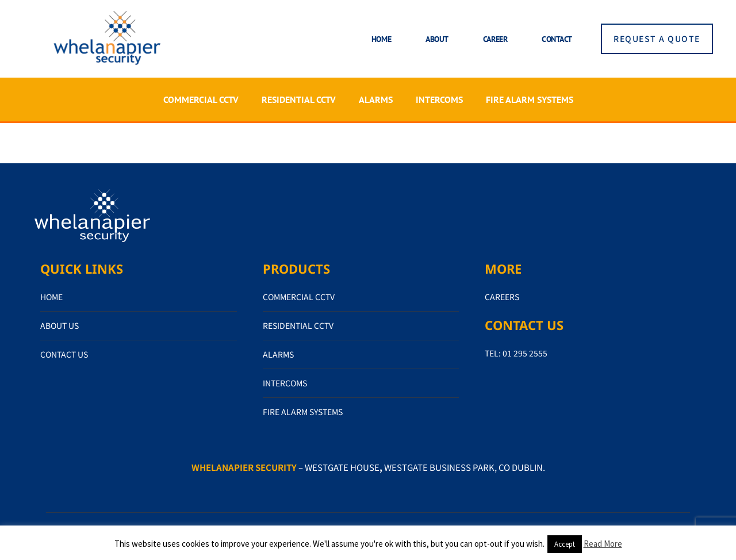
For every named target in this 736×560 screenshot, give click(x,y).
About (437, 39)
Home (381, 39)
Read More (603, 544)
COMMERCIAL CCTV (201, 99)
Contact (557, 39)
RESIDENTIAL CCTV (299, 99)
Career (495, 39)
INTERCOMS (439, 99)
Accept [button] (565, 544)
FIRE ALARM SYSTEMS (530, 99)
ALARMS (376, 99)
